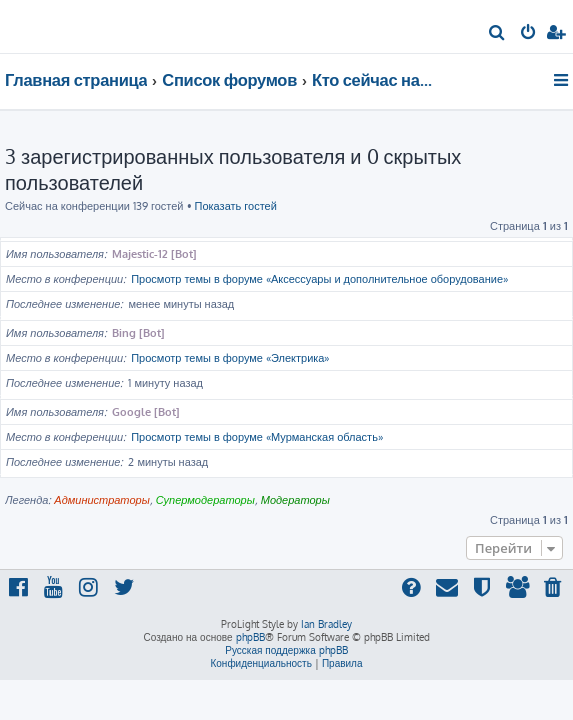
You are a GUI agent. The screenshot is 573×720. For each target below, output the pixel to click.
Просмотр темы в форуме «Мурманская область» (257, 437)
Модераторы (295, 500)
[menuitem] (497, 34)
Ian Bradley (326, 624)
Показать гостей (236, 206)
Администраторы (101, 500)
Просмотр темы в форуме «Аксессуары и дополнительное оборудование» (319, 279)
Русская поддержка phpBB (286, 650)
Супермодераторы (205, 500)
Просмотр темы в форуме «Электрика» (230, 358)
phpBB (250, 637)
